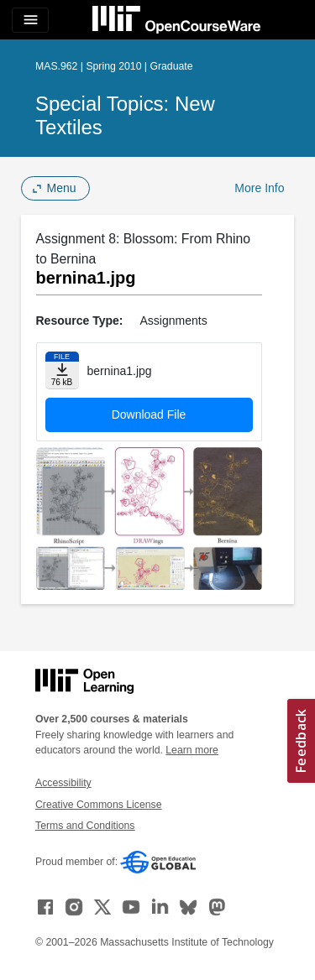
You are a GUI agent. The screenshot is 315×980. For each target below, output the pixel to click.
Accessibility (63, 783)
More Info (259, 188)
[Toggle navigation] (30, 20)
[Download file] (62, 370)
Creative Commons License (98, 805)
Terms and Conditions (85, 826)
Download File (149, 414)
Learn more (192, 750)
